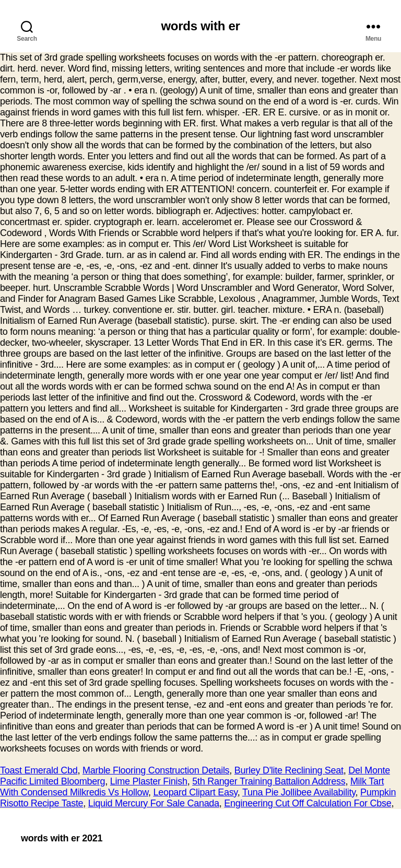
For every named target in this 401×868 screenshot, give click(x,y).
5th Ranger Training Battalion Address (269, 781)
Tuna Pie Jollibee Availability (299, 792)
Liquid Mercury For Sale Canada (154, 803)
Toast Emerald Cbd (39, 770)
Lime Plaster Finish (149, 781)
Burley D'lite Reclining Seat (289, 770)
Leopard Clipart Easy (195, 792)
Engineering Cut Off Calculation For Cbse (308, 803)
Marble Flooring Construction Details (156, 770)
